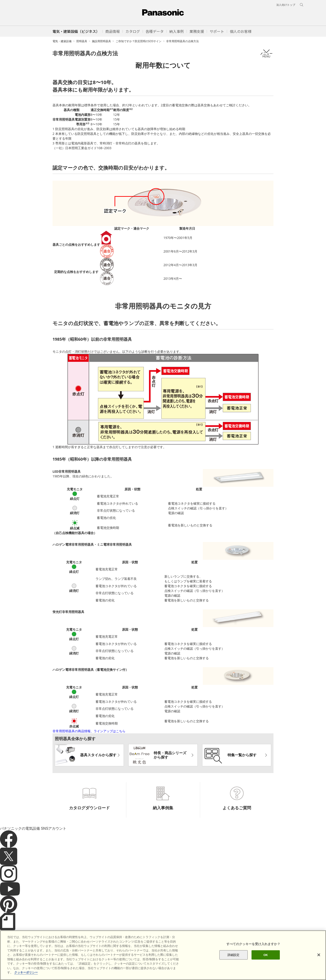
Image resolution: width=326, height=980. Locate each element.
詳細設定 (234, 955)
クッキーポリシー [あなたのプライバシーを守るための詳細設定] (26, 973)
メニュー (266, 53)
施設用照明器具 (101, 41)
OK (266, 955)
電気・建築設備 (62, 41)
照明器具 (82, 41)
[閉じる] (319, 955)
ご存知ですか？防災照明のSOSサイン (139, 41)
